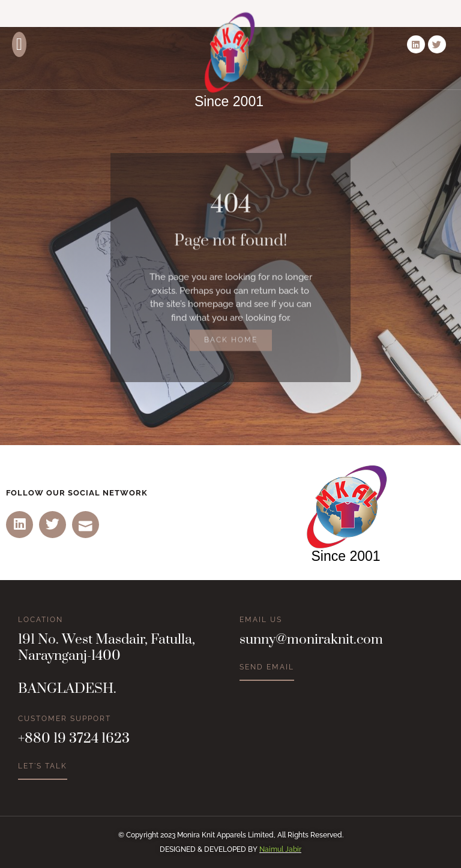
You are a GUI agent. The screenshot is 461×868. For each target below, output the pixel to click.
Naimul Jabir (280, 849)
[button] (19, 44)
